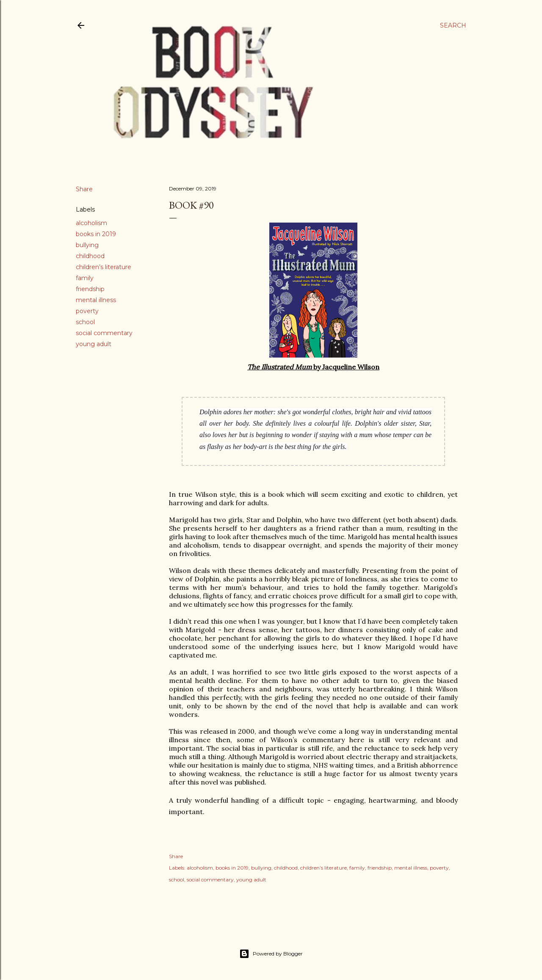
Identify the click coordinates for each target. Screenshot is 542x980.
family (85, 278)
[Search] (453, 25)
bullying (87, 245)
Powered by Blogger (271, 954)
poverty (87, 311)
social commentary (104, 333)
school (85, 322)
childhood (90, 256)
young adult (94, 344)
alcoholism (91, 223)
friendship (90, 289)
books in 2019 (96, 234)
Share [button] (84, 189)
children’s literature (104, 267)
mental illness (96, 300)
